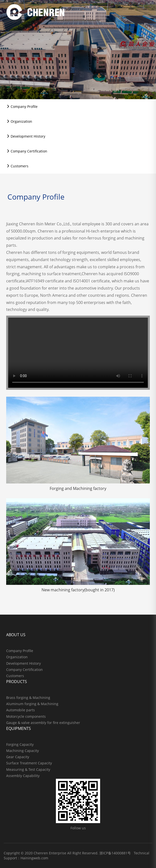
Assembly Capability (23, 776)
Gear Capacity (18, 757)
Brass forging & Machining (28, 698)
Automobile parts (21, 710)
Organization (19, 121)
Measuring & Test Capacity (28, 769)
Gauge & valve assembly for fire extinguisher (43, 723)
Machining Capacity (22, 751)
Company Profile (22, 106)
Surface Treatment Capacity (29, 763)
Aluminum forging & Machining (32, 704)
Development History (26, 136)
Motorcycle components (26, 716)
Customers (17, 166)
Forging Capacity (20, 744)
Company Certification (27, 151)
